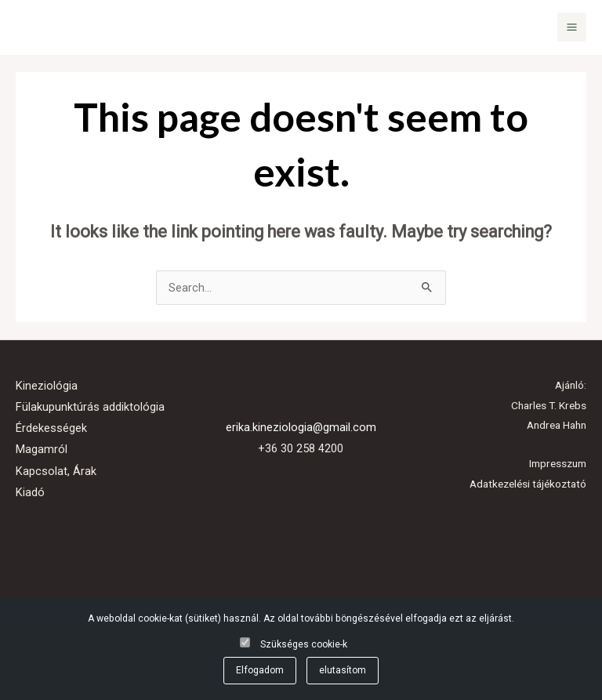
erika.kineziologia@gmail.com (301, 427)
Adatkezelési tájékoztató (528, 484)
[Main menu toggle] (572, 27)
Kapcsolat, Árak (56, 471)
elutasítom (343, 670)
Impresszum (558, 463)
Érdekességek (51, 428)
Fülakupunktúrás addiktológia (90, 407)
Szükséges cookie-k (304, 644)
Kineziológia (47, 386)
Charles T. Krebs (549, 405)
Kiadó (30, 492)
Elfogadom (260, 670)
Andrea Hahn (557, 425)
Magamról (42, 449)
